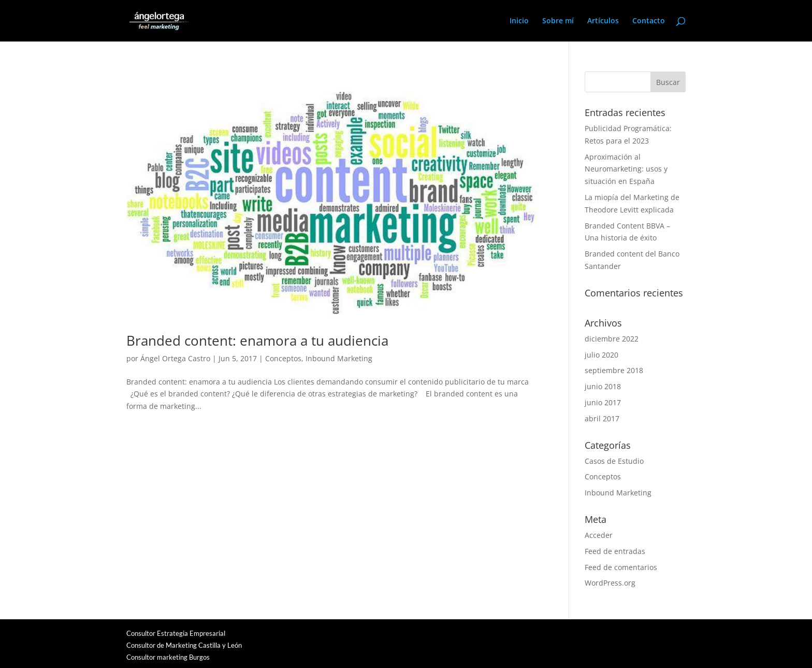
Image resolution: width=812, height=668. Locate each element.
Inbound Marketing (339, 358)
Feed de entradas (615, 551)
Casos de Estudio (614, 461)
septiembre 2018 (614, 370)
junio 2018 (603, 386)
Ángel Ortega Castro (175, 358)
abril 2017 (602, 418)
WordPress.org (610, 583)
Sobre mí (558, 21)
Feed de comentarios (621, 567)
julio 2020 (601, 355)
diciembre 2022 (612, 339)
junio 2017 (603, 402)
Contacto (649, 21)
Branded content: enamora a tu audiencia (257, 340)
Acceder (599, 535)
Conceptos (283, 358)
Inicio (519, 21)
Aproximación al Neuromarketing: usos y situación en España (626, 169)
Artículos (603, 21)
